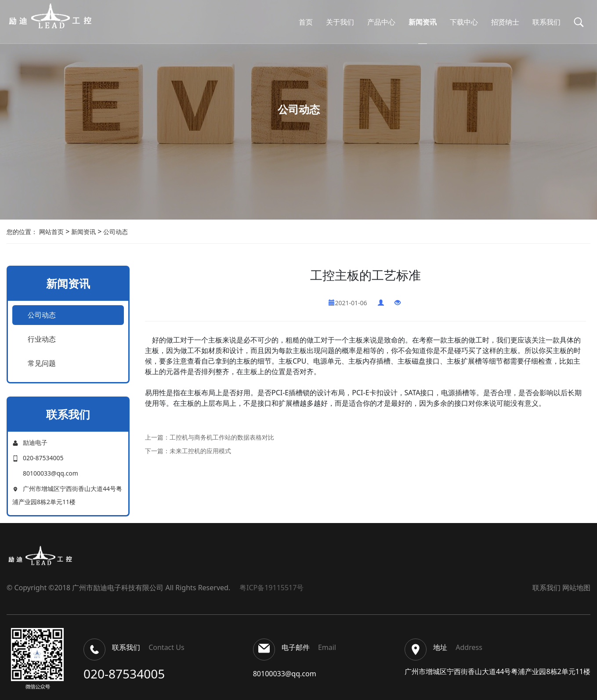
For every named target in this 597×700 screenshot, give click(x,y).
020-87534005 (124, 674)
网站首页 (51, 232)
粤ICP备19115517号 (270, 588)
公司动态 (115, 232)
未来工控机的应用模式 (200, 451)
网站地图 (576, 588)
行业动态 (42, 339)
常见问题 (42, 363)
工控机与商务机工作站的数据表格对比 (222, 437)
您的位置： (22, 232)
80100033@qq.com (285, 674)
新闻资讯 (83, 232)
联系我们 (546, 588)
